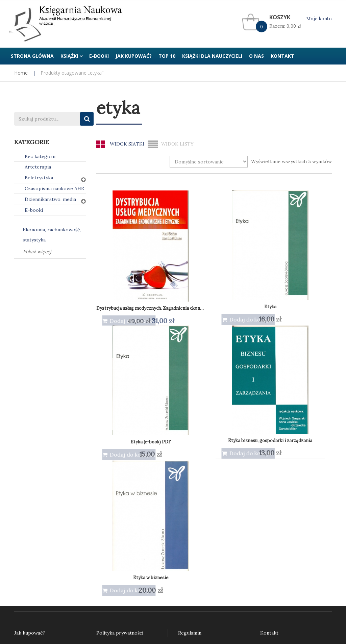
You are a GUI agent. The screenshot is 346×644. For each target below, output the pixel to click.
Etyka (183, 249)
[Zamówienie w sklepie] (209, 162)
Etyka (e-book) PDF (245, 249)
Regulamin (190, 498)
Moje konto (319, 19)
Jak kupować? (30, 498)
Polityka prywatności (120, 498)
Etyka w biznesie (122, 384)
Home (21, 73)
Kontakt (269, 498)
